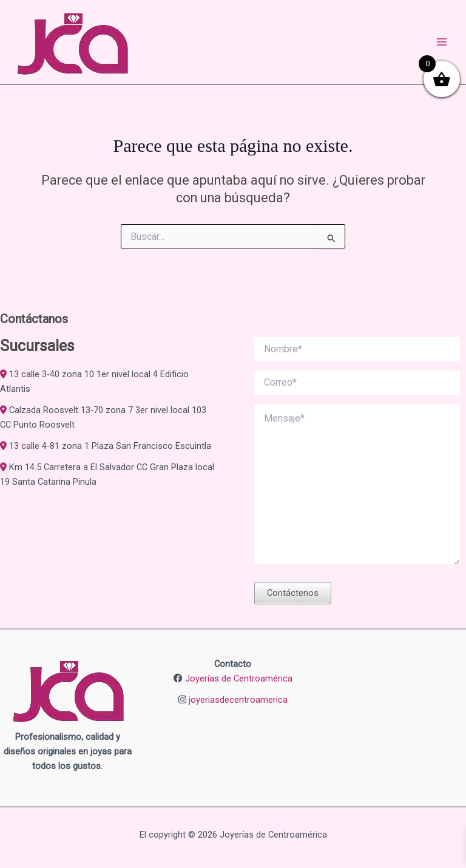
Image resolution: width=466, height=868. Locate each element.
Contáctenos (293, 593)
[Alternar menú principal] (442, 42)
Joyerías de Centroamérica (239, 678)
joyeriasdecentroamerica (238, 700)
